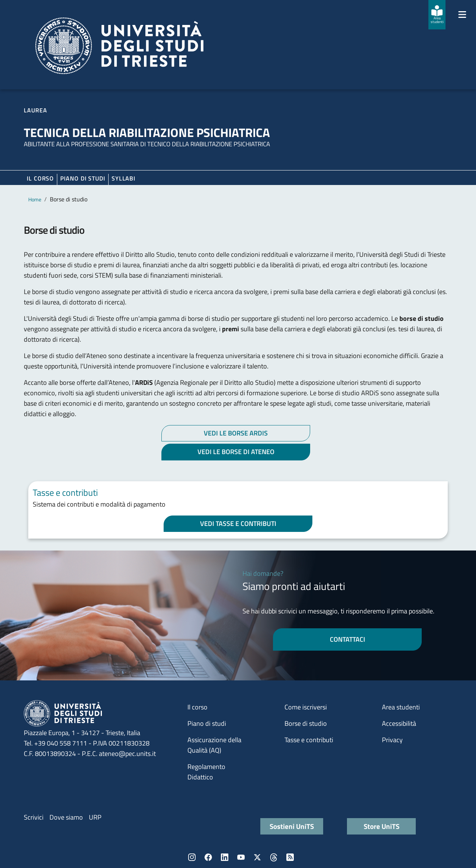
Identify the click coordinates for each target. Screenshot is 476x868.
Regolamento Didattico (206, 772)
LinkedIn (225, 857)
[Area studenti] (437, 15)
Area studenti (401, 707)
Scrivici (34, 817)
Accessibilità (399, 723)
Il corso (40, 178)
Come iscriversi (306, 707)
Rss (290, 857)
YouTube (241, 857)
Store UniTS (382, 826)
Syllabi (123, 178)
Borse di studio (306, 723)
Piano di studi (207, 723)
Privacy (392, 740)
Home (35, 199)
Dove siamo (66, 817)
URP (95, 817)
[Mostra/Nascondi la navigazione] (462, 15)
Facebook (208, 857)
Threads (274, 857)
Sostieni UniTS (292, 826)
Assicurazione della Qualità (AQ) (214, 745)
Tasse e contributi (309, 740)
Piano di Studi (83, 178)
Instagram (192, 857)
